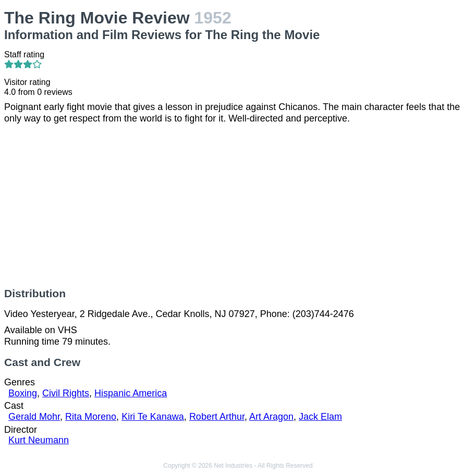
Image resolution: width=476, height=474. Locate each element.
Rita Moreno (91, 417)
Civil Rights (66, 393)
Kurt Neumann (39, 440)
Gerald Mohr (34, 417)
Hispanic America (131, 393)
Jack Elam (320, 417)
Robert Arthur (217, 417)
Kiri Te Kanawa (153, 417)
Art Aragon (271, 417)
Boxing (23, 393)
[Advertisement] (238, 206)
